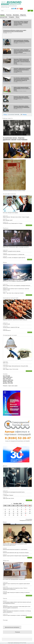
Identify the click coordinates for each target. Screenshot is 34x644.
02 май (4, 555)
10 (18, 115)
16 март (4, 368)
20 (9, 513)
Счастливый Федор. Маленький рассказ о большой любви (15, 366)
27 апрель (4, 614)
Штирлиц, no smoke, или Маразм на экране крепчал (14, 258)
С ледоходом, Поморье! (8, 495)
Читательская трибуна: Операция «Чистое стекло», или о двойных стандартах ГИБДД (21, 23)
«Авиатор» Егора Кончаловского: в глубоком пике (14, 254)
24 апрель (4, 362)
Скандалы (11, 17)
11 (30, 509)
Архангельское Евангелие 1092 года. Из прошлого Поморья (16, 553)
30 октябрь (16, 25)
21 (13, 513)
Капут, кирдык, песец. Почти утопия (11, 369)
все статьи (30, 332)
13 (9, 511)
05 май (4, 548)
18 (30, 511)
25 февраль (5, 222)
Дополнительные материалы (12, 627)
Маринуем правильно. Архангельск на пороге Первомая (15, 320)
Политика (9, 15)
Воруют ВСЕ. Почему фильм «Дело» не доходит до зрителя (16, 247)
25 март (4, 219)
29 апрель (4, 605)
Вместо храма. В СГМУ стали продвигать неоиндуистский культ (17, 285)
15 (18, 511)
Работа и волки (6, 488)
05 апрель (4, 587)
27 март (4, 329)
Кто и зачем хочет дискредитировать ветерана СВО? (14, 579)
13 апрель (4, 284)
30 (21, 515)
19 (5, 513)
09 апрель (4, 491)
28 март (4, 494)
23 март (4, 253)
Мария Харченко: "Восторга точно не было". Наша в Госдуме (16, 217)
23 (21, 513)
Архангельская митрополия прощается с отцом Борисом (15, 549)
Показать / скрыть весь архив (10, 386)
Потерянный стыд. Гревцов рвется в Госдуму (13, 223)
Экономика (16, 15)
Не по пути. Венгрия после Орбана (10, 213)
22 (18, 513)
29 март (4, 591)
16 (21, 115)
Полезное (17, 632)
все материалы (29, 225)
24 (26, 513)
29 (18, 515)
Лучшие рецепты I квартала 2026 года (11, 327)
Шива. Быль (6, 363)
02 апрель (4, 365)
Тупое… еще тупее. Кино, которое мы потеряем (13, 293)
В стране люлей (6, 324)
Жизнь (17, 17)
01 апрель (4, 326)
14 (13, 511)
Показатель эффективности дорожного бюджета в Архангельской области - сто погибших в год (22, 70)
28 (13, 515)
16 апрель (4, 323)
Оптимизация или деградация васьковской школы (14, 492)
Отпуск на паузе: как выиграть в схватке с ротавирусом (15, 615)
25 (30, 513)
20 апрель (4, 583)
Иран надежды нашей (8, 220)
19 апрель (4, 250)
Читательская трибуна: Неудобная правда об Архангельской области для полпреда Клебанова (22, 51)
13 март (4, 497)
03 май (4, 552)
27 (9, 515)
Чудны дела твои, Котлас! (8, 498)
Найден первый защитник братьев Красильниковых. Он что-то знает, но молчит (22, 89)
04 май (4, 601)
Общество (23, 15)
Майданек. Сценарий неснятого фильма (12, 251)
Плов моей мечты (7, 330)
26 (5, 515)
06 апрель (4, 216)
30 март (4, 292)
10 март (4, 257)
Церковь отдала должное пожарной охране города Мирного (16, 556)
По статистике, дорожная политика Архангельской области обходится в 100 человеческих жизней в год (21, 79)
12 (5, 511)
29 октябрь (16, 72)
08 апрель (4, 288)
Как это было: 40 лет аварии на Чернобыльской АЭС (14, 281)
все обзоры (30, 259)
